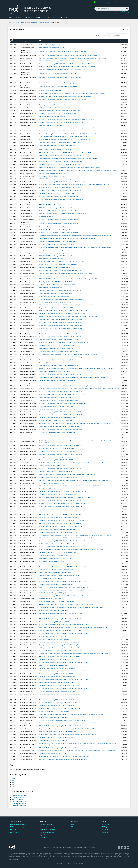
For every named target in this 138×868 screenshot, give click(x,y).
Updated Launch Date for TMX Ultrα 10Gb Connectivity (56, 149)
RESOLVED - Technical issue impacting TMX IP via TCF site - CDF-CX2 (60, 77)
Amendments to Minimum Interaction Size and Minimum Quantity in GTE (61, 506)
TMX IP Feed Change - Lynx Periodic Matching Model (55, 573)
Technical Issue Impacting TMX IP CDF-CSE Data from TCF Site (58, 113)
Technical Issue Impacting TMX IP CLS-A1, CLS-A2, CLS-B (57, 706)
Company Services (41, 17)
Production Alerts (17, 799)
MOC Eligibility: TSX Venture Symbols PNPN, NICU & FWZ (56, 348)
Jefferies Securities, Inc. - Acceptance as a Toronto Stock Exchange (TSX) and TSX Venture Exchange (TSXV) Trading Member (78, 751)
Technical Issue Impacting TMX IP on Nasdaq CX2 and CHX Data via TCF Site (63, 596)
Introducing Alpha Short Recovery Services (52, 116)
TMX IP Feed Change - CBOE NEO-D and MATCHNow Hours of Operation (61, 199)
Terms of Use (57, 847)
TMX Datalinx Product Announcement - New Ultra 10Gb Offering (59, 223)
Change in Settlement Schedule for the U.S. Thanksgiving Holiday (59, 83)
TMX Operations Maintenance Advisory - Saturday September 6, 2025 (60, 290)
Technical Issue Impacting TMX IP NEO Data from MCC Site (57, 677)
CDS (72, 827)
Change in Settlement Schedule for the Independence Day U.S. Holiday (61, 357)
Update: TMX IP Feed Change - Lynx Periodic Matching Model (58, 529)
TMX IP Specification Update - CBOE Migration (53, 740)
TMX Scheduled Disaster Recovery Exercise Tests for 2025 (57, 691)
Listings (18, 17)
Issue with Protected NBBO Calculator (51, 125)
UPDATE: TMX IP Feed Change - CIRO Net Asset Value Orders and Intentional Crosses (65, 96)
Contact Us (48, 847)
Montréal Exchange (46, 824)
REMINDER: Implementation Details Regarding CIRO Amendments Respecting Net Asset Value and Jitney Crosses (73, 58)
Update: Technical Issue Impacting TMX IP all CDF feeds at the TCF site (61, 708)
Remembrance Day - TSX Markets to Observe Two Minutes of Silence (60, 111)
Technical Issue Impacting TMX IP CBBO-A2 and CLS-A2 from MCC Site (61, 412)
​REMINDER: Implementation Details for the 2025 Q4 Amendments (58, 196)
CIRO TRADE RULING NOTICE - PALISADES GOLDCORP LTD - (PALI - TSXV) (61, 262)
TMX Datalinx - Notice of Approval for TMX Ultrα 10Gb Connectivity (59, 73)
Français (126, 2)
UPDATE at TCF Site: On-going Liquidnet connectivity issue (57, 179)
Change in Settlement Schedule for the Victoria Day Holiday (57, 448)
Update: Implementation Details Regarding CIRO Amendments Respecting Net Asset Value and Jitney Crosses (72, 93)
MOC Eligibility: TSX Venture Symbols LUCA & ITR (54, 483)
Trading (27, 17)
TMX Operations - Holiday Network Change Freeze (55, 108)
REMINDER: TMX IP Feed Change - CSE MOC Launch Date (56, 244)
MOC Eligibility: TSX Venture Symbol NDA (51, 561)
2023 (14, 782)
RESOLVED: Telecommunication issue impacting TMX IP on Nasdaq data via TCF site (64, 564)
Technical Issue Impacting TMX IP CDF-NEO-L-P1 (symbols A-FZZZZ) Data (62, 521)
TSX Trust (13, 829)
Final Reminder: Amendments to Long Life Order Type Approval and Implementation (64, 756)
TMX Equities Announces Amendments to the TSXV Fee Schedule (59, 426)
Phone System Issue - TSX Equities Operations (53, 102)
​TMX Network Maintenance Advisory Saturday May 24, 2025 (57, 432)
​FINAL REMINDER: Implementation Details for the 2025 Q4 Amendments (60, 156)
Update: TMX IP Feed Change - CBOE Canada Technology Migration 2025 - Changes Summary (68, 735)
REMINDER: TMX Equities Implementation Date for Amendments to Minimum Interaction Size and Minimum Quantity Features (76, 368)
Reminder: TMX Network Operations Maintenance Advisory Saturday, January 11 (63, 759)
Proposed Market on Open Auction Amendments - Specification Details (61, 325)
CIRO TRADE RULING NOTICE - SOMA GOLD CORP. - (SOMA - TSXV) (60, 331)
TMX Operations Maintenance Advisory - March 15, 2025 (56, 570)
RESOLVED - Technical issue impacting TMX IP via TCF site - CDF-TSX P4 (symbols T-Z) (66, 305)
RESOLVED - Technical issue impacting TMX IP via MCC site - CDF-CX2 (61, 656)
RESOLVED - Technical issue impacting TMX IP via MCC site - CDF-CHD (61, 523)
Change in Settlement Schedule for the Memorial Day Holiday (58, 438)
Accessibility (78, 847)
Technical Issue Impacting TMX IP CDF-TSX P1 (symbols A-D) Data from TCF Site (63, 541)
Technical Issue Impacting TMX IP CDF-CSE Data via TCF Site (58, 380)
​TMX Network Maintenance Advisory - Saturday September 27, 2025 (60, 241)
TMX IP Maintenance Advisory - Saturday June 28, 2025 (56, 360)
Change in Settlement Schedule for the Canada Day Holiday (57, 363)
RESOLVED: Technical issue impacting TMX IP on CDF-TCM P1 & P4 (59, 748)
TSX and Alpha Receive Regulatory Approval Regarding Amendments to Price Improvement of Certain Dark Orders (74, 654)
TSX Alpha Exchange (47, 832)
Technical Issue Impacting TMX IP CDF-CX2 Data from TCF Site (58, 80)
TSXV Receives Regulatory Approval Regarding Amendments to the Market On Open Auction (67, 253)
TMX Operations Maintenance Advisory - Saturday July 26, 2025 (59, 340)
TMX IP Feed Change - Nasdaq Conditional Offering (55, 371)
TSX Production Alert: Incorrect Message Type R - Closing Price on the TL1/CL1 (63, 137)
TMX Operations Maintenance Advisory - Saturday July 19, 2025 (59, 351)
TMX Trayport (105, 827)
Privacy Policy (68, 847)
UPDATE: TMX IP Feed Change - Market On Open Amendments (58, 230)
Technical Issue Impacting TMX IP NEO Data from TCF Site (57, 659)
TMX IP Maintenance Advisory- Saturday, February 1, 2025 (57, 683)
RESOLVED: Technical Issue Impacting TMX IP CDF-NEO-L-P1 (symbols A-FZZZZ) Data (65, 497)
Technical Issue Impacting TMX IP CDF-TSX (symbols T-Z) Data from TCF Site (63, 492)
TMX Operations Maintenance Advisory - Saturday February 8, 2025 (60, 645)
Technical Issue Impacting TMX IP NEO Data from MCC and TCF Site (60, 642)
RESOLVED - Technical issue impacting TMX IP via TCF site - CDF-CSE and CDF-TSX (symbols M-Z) (69, 55)
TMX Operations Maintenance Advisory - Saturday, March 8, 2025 (59, 576)
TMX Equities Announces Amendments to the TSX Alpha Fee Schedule (60, 334)
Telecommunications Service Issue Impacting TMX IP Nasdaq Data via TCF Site (63, 567)
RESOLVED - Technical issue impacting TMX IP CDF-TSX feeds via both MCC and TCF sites (67, 119)
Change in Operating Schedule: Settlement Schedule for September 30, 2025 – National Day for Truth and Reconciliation (76, 247)
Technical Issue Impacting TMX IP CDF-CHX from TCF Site (57, 460)
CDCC (72, 824)
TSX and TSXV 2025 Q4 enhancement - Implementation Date (58, 285)
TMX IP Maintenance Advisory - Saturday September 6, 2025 (58, 293)
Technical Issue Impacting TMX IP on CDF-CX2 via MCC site (57, 668)
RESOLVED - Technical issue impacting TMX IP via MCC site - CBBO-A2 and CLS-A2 (64, 403)
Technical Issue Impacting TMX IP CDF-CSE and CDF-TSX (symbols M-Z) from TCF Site (65, 64)
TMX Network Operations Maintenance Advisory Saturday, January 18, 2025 (62, 720)
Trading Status (100, 2)
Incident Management (19, 805)
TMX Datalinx (105, 824)
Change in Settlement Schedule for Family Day (53, 636)
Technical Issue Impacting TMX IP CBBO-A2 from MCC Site (57, 409)
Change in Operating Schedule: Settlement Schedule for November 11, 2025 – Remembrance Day (68, 134)
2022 (14, 784)
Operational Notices (18, 797)
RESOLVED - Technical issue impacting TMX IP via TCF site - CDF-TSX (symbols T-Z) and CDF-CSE (69, 486)
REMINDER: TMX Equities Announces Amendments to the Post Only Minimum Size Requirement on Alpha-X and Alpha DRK (76, 463)
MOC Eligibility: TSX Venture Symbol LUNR (52, 48)
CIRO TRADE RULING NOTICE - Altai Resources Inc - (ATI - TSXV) (59, 211)
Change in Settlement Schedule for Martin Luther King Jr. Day (58, 732)
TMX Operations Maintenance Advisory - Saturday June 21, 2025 (59, 366)
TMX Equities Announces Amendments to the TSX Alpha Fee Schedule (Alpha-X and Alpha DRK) (68, 723)
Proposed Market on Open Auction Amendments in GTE (56, 308)
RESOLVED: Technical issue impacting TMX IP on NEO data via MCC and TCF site (64, 633)
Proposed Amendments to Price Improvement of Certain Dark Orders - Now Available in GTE (67, 729)
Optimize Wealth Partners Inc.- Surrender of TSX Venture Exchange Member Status (64, 342)
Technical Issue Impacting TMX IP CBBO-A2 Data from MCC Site (59, 435)
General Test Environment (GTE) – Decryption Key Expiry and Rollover (60, 270)
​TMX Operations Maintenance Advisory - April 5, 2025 (56, 555)
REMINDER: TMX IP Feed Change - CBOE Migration (54, 639)
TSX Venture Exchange (17, 827)
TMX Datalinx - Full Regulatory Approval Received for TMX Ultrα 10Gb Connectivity (64, 51)
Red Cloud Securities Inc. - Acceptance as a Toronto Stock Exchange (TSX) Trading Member (67, 474)
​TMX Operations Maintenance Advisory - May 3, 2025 (55, 471)
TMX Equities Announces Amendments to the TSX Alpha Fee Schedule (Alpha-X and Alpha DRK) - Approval (72, 714)
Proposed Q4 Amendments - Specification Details (54, 296)
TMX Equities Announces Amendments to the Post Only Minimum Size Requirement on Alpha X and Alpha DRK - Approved (76, 535)
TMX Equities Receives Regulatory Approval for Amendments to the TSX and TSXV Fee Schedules (69, 159)
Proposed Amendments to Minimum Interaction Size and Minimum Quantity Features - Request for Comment (72, 549)
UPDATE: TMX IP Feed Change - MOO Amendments (55, 267)
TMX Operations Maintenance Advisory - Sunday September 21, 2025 (60, 250)
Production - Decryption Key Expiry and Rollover (54, 227)
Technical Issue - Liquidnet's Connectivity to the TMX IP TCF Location (60, 190)
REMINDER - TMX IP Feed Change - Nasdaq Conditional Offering (58, 233)
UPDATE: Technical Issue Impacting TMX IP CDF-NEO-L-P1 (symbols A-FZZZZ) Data (64, 512)
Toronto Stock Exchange (29, 22)
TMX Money (125, 12)
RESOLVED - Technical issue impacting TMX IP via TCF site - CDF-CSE (60, 337)
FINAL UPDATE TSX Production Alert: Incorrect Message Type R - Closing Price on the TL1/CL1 (67, 128)
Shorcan (43, 837)
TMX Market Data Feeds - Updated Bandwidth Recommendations (59, 87)
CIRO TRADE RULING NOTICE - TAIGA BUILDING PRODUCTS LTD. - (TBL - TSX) (63, 395)
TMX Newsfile (15, 832)
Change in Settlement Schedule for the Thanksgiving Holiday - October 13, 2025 (63, 214)
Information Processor (19, 803)
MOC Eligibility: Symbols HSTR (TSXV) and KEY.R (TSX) (55, 282)
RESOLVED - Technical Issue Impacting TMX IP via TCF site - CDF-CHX (60, 454)
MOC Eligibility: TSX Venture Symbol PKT (51, 288)
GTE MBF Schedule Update (47, 216)
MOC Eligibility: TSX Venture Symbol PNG (51, 259)
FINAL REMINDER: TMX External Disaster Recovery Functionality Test (60, 188)
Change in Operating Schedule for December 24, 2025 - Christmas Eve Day (62, 70)
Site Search (118, 2)
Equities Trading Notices (20, 796)
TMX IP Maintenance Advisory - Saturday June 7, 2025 (56, 397)
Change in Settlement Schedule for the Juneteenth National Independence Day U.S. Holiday (67, 386)
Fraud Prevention (89, 847)
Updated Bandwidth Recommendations (51, 90)
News (53, 17)
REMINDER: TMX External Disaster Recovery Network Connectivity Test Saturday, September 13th (68, 279)
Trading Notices (44, 22)
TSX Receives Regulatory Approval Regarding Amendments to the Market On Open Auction (67, 273)
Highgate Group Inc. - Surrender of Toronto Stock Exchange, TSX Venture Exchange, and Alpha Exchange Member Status (76, 423)
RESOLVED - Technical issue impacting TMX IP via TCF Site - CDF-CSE (60, 547)
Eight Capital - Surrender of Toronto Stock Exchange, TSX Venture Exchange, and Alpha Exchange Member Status (74, 628)
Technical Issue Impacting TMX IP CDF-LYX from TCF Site (57, 193)
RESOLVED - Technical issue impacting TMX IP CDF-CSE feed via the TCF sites (63, 99)
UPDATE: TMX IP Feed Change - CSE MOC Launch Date (56, 421)
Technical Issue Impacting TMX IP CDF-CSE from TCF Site (57, 345)
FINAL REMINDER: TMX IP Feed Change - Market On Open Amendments (61, 162)
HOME (11, 17)
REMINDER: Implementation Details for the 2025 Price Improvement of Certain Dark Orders (66, 604)
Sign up (12, 769)
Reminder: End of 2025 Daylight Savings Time (53, 173)
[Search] (127, 9)
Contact (62, 17)
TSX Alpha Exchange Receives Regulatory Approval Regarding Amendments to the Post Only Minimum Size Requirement (75, 236)
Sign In (109, 2)
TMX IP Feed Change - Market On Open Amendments (55, 302)
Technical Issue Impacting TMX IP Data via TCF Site (55, 616)
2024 (14, 781)
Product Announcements (20, 801)
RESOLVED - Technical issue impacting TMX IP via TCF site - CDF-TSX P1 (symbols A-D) (66, 538)
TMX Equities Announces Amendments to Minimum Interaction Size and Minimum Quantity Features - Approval (72, 377)
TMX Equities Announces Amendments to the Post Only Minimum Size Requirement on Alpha (67, 238)
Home (10, 22)
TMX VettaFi (105, 829)
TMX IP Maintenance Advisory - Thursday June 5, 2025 (56, 406)
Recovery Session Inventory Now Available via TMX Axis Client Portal (60, 322)
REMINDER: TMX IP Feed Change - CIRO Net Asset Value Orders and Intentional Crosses (66, 61)
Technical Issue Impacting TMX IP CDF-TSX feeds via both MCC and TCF (61, 122)
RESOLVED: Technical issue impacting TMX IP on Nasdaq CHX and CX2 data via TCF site (66, 590)
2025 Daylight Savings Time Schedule (51, 578)
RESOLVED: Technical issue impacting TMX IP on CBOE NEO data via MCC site (63, 581)
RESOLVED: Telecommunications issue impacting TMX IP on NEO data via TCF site (64, 625)
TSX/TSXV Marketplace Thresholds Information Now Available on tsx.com (61, 299)
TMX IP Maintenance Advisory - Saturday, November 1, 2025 (57, 145)
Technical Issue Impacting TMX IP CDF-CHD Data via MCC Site (58, 532)
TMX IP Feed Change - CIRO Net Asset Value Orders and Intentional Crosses (62, 131)
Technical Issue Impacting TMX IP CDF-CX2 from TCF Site (57, 509)
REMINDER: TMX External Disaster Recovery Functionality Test (58, 205)
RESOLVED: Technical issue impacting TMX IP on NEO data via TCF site (61, 613)
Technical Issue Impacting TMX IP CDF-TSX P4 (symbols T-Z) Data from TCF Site (64, 182)
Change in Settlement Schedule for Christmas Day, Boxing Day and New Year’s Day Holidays (67, 67)
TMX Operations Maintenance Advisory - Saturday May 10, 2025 (59, 457)
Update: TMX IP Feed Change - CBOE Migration (53, 593)
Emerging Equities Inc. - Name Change (51, 599)
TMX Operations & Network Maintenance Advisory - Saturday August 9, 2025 (63, 319)
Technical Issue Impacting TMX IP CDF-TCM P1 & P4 (55, 754)
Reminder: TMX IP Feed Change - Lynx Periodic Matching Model (58, 489)
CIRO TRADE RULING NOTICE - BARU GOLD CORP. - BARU (56, 601)
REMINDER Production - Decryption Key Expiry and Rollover (57, 208)
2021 (13, 786)
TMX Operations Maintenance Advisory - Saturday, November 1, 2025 (60, 142)
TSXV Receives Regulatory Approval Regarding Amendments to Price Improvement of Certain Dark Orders (71, 607)
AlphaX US (44, 835)
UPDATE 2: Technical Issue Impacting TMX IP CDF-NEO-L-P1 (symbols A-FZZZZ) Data (65, 503)
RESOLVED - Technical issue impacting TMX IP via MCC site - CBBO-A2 (61, 392)
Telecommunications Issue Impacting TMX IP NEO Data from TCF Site (60, 630)
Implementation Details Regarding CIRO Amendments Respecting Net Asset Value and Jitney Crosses (70, 167)
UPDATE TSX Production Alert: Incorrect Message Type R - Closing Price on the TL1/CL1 (66, 140)
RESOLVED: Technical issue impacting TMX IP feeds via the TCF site (60, 703)
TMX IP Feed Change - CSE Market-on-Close (53, 466)
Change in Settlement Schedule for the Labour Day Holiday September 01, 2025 (63, 311)
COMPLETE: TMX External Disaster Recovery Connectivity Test (58, 264)
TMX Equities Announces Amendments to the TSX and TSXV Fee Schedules (62, 202)
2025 (14, 779)
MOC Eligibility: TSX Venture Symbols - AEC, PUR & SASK (56, 558)
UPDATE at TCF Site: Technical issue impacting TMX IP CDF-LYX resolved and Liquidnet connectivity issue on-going (74, 185)
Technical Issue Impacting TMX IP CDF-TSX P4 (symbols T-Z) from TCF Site (62, 314)
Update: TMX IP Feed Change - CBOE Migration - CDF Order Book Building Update (64, 587)
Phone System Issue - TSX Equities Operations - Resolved (57, 105)
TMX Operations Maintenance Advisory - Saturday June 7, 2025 (59, 400)
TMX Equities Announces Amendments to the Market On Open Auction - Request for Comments (68, 354)
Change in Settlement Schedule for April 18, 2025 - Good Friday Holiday (61, 526)
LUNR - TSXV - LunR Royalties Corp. (50, 45)
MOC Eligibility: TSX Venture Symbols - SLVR (52, 176)
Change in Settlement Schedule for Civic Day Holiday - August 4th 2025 (61, 328)
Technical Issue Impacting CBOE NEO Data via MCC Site (56, 584)
